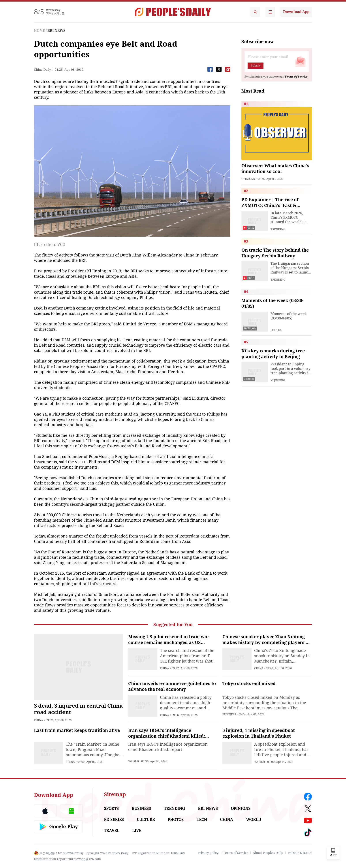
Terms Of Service (296, 77)
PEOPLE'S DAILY (300, 853)
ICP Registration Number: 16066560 (158, 853)
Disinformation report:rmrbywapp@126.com (67, 859)
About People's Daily (268, 853)
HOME (39, 31)
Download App (296, 12)
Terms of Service (236, 853)
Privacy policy (208, 853)
